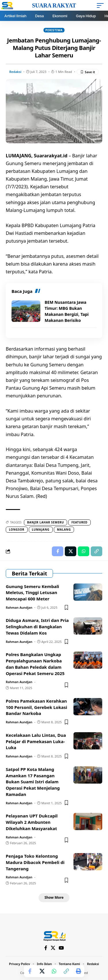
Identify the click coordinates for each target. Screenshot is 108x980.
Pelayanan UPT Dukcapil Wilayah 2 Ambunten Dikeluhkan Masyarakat (32, 822)
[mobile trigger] (102, 5)
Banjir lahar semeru (46, 522)
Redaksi (15, 72)
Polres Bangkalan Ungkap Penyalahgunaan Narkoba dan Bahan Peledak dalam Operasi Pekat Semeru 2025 (35, 664)
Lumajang (41, 529)
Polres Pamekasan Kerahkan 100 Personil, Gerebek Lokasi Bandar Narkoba (36, 707)
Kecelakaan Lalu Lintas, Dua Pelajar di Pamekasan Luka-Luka (36, 741)
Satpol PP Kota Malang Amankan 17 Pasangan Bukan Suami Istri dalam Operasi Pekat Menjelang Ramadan (33, 782)
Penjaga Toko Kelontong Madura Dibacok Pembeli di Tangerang (35, 862)
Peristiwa (54, 30)
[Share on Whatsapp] (54, 971)
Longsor (17, 529)
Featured (79, 522)
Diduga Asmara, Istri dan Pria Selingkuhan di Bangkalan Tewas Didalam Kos (37, 627)
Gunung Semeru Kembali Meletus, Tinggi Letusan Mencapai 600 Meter (32, 593)
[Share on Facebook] (30, 971)
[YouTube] (61, 948)
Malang (64, 529)
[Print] (78, 971)
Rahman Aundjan (19, 607)
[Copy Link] (66, 971)
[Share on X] (42, 971)
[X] (53, 948)
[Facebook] (46, 948)
